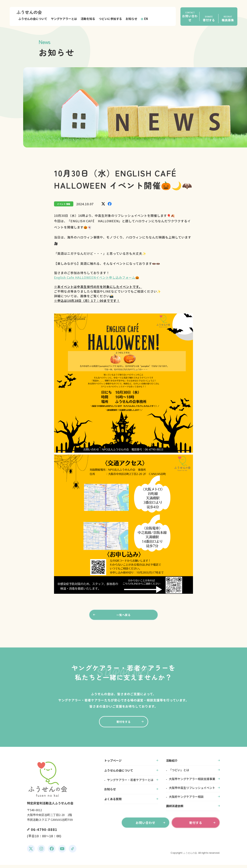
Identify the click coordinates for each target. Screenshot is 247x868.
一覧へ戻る (124, 616)
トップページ (113, 764)
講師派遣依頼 (175, 809)
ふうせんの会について (33, 19)
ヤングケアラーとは (64, 19)
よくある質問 (113, 802)
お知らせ (131, 19)
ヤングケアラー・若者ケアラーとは (130, 783)
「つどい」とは (179, 773)
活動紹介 (172, 764)
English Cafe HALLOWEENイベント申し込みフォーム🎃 (97, 277)
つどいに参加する (110, 19)
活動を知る (88, 19)
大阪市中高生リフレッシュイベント (192, 791)
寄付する (196, 826)
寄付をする (124, 724)
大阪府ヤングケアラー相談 (186, 800)
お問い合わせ (145, 826)
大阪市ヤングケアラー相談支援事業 (192, 782)
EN (146, 19)
